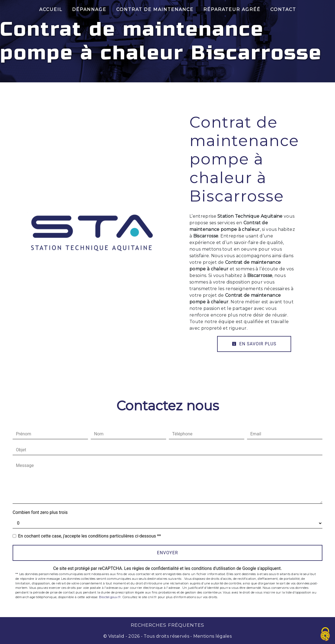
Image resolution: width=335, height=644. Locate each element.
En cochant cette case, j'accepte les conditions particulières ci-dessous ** (90, 536)
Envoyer (168, 553)
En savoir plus (254, 344)
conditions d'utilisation (213, 568)
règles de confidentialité (155, 568)
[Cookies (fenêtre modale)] (325, 635)
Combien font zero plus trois (40, 512)
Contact (283, 9)
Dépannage (89, 9)
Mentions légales (212, 636)
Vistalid (116, 636)
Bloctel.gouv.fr (110, 597)
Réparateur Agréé (232, 9)
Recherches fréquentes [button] (167, 625)
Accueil (51, 9)
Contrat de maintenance (155, 9)
